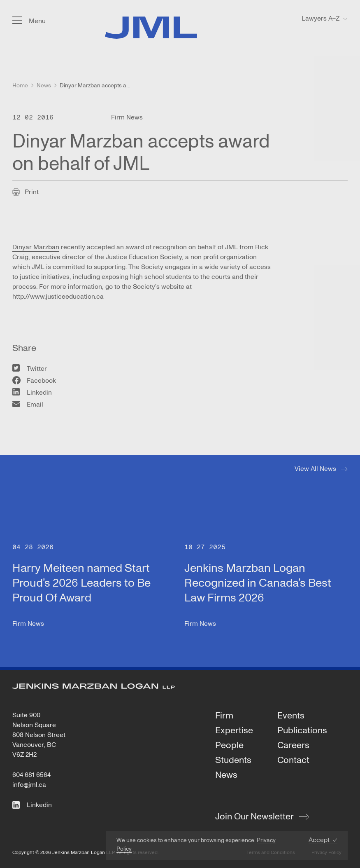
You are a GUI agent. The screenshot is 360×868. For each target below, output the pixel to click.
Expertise (234, 731)
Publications (302, 731)
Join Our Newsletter (254, 817)
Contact (293, 760)
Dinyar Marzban (36, 247)
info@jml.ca (29, 785)
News (226, 775)
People (229, 746)
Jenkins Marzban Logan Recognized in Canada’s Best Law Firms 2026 (258, 583)
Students (233, 760)
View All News (315, 469)
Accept (319, 840)
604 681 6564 (31, 775)
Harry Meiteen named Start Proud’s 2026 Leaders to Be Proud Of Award (81, 583)
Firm (224, 716)
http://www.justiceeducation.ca (58, 297)
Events (291, 716)
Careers (293, 746)
